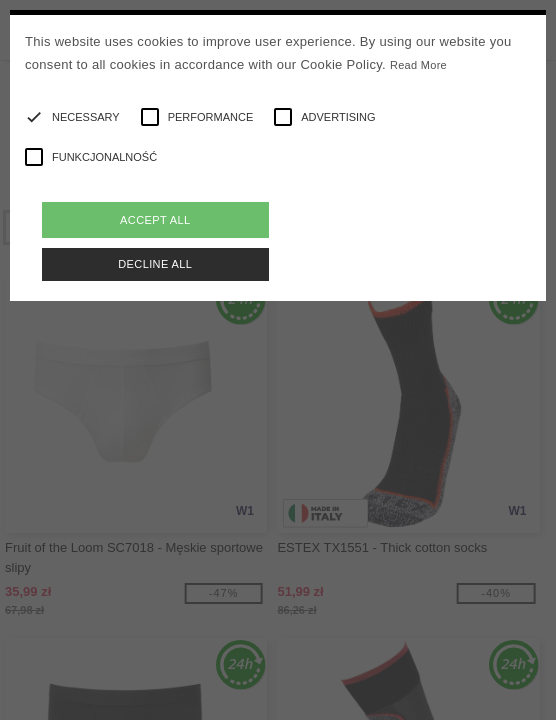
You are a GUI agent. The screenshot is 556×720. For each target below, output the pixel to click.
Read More (418, 65)
